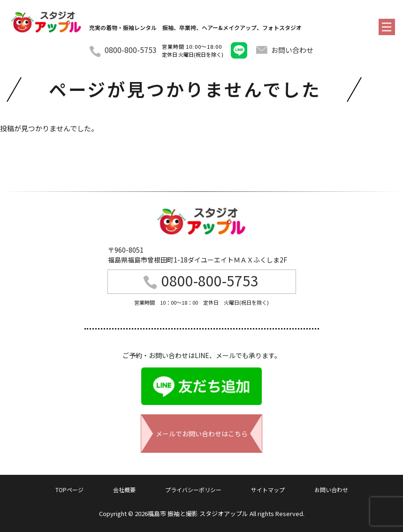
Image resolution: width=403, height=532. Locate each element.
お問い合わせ (285, 50)
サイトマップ (268, 490)
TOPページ (69, 490)
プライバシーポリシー (193, 490)
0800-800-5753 (131, 50)
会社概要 (124, 490)
